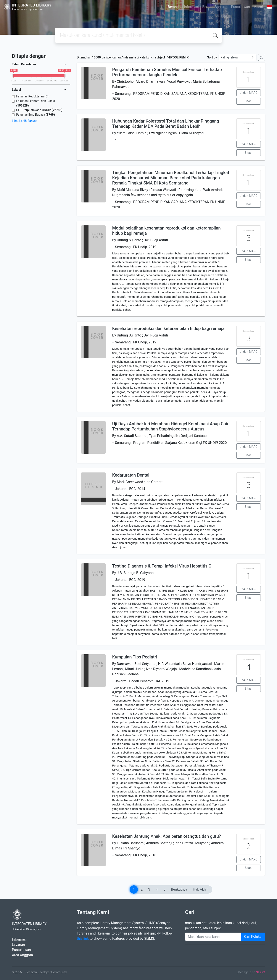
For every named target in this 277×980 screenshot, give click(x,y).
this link (83, 939)
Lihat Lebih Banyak (25, 121)
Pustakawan (240, 7)
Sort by (212, 57)
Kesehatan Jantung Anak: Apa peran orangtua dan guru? (167, 836)
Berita (207, 7)
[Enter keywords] (213, 937)
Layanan (18, 945)
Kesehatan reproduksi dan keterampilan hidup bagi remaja (168, 328)
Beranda (174, 7)
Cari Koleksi (253, 937)
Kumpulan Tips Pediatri (135, 657)
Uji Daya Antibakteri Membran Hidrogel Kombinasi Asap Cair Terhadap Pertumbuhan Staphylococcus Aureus (170, 426)
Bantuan (221, 7)
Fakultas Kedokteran (32, 96)
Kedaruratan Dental (131, 475)
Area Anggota (22, 955)
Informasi (191, 7)
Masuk (259, 7)
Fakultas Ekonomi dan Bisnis (36, 103)
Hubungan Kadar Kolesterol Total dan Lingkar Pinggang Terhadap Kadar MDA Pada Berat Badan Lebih (166, 124)
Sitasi (249, 101)
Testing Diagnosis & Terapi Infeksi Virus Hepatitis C (162, 566)
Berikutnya (179, 889)
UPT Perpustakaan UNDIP (39, 110)
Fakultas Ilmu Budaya (35, 115)
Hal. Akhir (200, 889)
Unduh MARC (249, 93)
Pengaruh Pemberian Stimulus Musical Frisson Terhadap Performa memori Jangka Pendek (167, 72)
